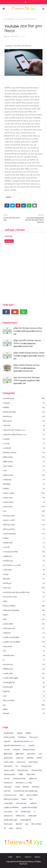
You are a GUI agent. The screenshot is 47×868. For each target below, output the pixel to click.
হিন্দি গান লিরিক (24, 701)
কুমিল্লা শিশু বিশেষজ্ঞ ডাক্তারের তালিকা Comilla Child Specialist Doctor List (28, 331)
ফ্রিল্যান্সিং (24, 579)
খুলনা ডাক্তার (24, 466)
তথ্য (24, 511)
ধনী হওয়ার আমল (24, 525)
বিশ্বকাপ (24, 615)
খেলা (24, 471)
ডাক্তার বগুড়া (24, 498)
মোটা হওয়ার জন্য (24, 628)
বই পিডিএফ (24, 583)
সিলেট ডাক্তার (24, 687)
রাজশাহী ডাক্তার (24, 655)
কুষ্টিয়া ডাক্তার (24, 462)
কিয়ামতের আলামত (24, 453)
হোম (6, 19)
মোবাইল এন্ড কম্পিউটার (24, 637)
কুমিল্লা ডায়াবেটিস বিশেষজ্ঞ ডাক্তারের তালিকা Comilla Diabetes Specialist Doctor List (27, 343)
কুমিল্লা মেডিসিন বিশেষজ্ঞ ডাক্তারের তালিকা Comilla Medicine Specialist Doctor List (26, 368)
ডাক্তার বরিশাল (24, 502)
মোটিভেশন (24, 633)
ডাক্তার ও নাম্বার (24, 493)
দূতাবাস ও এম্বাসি (24, 520)
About (18, 857)
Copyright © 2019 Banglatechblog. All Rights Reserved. (24, 863)
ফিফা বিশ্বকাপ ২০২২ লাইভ (24, 565)
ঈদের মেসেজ (24, 421)
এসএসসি (24, 444)
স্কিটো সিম (24, 692)
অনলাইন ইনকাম (24, 398)
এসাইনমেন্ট (24, 448)
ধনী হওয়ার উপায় (24, 529)
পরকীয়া (24, 538)
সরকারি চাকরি (24, 674)
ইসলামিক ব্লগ (24, 417)
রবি (24, 651)
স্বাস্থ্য (24, 696)
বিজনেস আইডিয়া (24, 606)
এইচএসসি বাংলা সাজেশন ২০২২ (24, 430)
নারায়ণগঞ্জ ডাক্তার (24, 534)
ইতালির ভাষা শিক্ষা (24, 412)
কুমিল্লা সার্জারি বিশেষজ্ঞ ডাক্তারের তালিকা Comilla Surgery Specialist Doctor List (29, 356)
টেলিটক (24, 489)
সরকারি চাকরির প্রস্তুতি (24, 678)
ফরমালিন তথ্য (24, 561)
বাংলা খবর (24, 588)
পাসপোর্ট (24, 547)
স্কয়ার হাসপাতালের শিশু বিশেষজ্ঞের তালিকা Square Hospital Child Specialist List (27, 380)
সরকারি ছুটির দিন (24, 683)
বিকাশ (24, 601)
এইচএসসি (24, 426)
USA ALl (24, 713)
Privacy (37, 857)
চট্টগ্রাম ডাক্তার (24, 475)
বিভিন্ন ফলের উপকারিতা (24, 610)
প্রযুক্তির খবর (24, 556)
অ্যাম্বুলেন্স (24, 403)
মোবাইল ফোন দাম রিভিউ (24, 642)
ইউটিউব (11, 19)
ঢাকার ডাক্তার (24, 507)
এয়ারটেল (24, 439)
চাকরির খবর (24, 480)
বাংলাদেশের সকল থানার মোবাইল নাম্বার (24, 592)
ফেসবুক (24, 574)
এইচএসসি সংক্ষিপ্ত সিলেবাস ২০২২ (24, 435)
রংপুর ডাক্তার (24, 646)
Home (10, 857)
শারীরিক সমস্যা (24, 669)
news (24, 709)
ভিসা (24, 619)
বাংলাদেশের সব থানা (24, 597)
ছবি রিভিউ (24, 484)
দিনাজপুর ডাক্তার (24, 516)
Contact (28, 857)
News (8, 36)
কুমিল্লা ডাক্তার (24, 457)
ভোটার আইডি (24, 624)
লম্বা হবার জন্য (24, 664)
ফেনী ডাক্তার (24, 570)
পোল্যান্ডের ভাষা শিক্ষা (24, 552)
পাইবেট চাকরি (24, 543)
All (24, 705)
